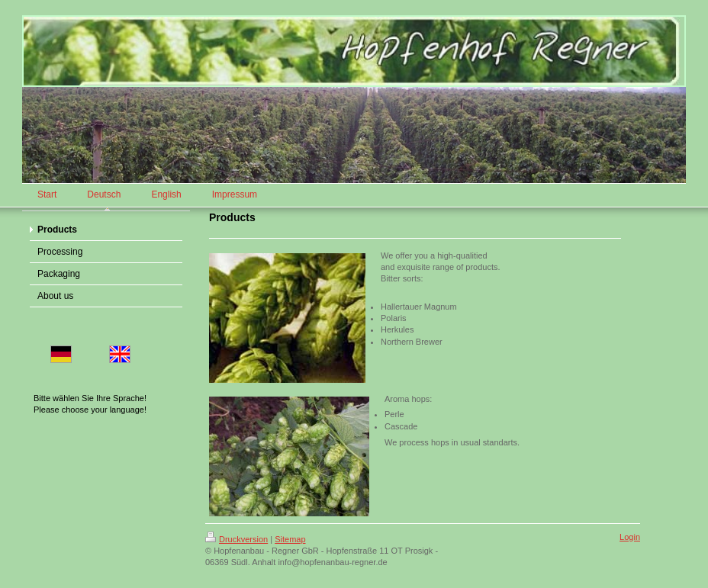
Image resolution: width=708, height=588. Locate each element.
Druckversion (237, 539)
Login (630, 537)
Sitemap (290, 539)
